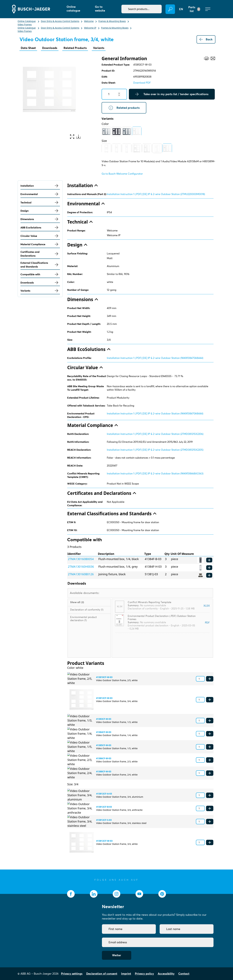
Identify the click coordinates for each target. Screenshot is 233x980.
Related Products (75, 48)
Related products (124, 108)
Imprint (126, 974)
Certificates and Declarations (40, 254)
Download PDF (142, 83)
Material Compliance (40, 244)
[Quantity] (114, 94)
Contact (184, 974)
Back (206, 39)
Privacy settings (72, 974)
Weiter (117, 955)
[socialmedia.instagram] (116, 894)
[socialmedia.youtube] (139, 894)
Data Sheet (28, 48)
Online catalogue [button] (73, 9)
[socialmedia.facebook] (71, 894)
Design (40, 211)
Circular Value (40, 236)
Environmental (40, 194)
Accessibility (166, 974)
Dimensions (40, 219)
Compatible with (40, 274)
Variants (99, 48)
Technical (40, 202)
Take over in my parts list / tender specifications (172, 94)
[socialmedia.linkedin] (94, 894)
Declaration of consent (102, 974)
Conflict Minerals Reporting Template (149, 602)
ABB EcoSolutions (40, 227)
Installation (40, 186)
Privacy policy (144, 974)
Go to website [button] (100, 9)
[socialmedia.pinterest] (162, 894)
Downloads (50, 48)
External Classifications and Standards (40, 265)
